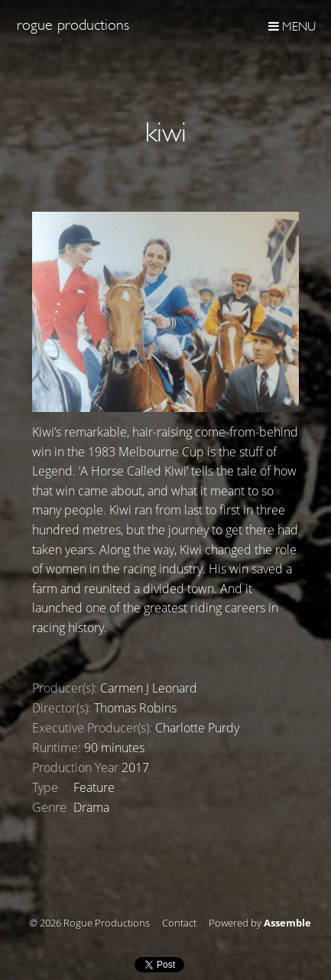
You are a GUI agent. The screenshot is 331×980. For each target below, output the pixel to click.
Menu (292, 26)
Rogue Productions (73, 25)
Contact (179, 923)
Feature (94, 788)
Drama (91, 808)
